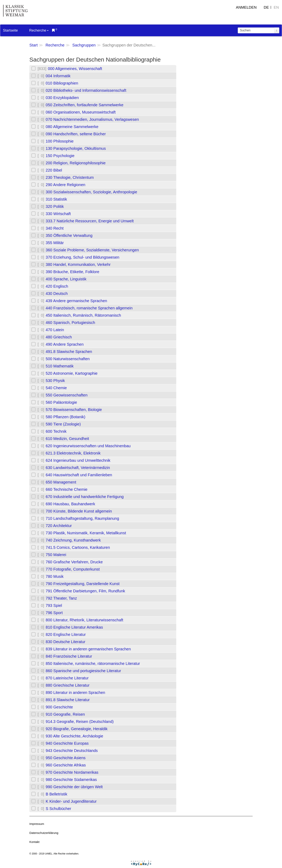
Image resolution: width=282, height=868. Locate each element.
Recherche (39, 30)
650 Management (61, 482)
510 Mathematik (60, 366)
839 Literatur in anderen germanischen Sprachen (88, 649)
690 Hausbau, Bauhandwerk (70, 504)
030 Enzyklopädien (62, 98)
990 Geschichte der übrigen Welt (74, 787)
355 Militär (55, 243)
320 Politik (55, 206)
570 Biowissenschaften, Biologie (74, 410)
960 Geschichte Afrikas (66, 765)
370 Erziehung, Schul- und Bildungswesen (82, 257)
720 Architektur (59, 526)
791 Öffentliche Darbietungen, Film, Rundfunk (85, 591)
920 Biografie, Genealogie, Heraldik (77, 729)
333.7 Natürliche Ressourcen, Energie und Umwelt (90, 221)
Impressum (37, 824)
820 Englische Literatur (66, 634)
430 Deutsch (57, 294)
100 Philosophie (60, 141)
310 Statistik (56, 199)
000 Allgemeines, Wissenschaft (75, 69)
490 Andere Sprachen (65, 344)
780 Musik (55, 576)
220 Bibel (54, 170)
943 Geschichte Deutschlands (72, 751)
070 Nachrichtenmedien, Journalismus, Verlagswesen (92, 119)
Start (33, 45)
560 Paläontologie (61, 402)
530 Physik (55, 381)
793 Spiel (54, 605)
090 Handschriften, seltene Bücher (76, 134)
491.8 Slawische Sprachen (69, 352)
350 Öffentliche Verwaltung (69, 235)
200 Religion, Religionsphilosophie (76, 163)
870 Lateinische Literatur (67, 678)
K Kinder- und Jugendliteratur (71, 801)
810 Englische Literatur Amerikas (74, 627)
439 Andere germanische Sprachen (76, 301)
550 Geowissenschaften (66, 395)
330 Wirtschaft (58, 214)
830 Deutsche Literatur (65, 642)
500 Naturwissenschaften (68, 359)
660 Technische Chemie (66, 489)
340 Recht (55, 228)
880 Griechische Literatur (67, 685)
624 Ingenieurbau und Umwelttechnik (78, 460)
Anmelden (246, 7)
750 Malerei (56, 555)
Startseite (10, 30)
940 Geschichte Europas (67, 743)
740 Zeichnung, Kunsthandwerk (73, 540)
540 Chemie (56, 388)
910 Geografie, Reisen (65, 714)
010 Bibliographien (62, 83)
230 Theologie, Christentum (70, 177)
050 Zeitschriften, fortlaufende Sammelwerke (85, 105)
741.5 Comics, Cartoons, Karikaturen (78, 547)
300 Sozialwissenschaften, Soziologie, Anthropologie (91, 192)
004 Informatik (58, 76)
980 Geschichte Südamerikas (71, 780)
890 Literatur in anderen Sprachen (75, 693)
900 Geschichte (59, 707)
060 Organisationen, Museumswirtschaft (81, 112)
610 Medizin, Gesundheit (67, 439)
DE (266, 7)
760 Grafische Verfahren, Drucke (74, 562)
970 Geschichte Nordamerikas (72, 772)
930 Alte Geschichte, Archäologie (74, 736)
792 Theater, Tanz (61, 598)
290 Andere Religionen (65, 185)
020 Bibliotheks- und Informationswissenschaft (86, 90)
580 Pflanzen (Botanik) (65, 417)
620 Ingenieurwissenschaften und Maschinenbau (88, 446)
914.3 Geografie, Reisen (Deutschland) (80, 722)
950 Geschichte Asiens (66, 758)
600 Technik (56, 431)
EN (276, 7)
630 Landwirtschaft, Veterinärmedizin (78, 468)
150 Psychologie (60, 156)
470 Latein (55, 330)
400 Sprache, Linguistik (66, 279)
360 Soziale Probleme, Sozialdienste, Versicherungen (92, 250)
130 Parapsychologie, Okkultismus (76, 148)
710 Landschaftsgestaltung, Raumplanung (82, 518)
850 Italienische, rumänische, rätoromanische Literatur (93, 663)
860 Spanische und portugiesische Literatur (83, 671)
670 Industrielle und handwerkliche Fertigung (85, 497)
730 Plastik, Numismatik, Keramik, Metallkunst (86, 533)
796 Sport (54, 613)
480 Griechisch (59, 337)
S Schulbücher (58, 809)
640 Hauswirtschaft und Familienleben (79, 475)
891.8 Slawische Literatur (68, 700)
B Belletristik (56, 794)
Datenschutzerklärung (44, 833)
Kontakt (34, 842)
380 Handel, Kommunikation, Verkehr (78, 264)
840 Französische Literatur (69, 656)
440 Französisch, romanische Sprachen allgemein (89, 308)
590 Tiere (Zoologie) (63, 424)
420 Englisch (57, 286)
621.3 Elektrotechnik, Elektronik (73, 453)
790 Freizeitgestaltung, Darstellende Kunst (83, 584)
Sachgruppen (84, 45)
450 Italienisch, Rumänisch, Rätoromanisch (83, 315)
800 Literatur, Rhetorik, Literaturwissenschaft (84, 620)
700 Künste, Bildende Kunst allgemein (79, 511)
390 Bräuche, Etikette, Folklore (72, 272)
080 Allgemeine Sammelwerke (72, 127)
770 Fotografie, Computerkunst (73, 569)
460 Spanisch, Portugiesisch (70, 323)
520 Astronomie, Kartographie (72, 373)
